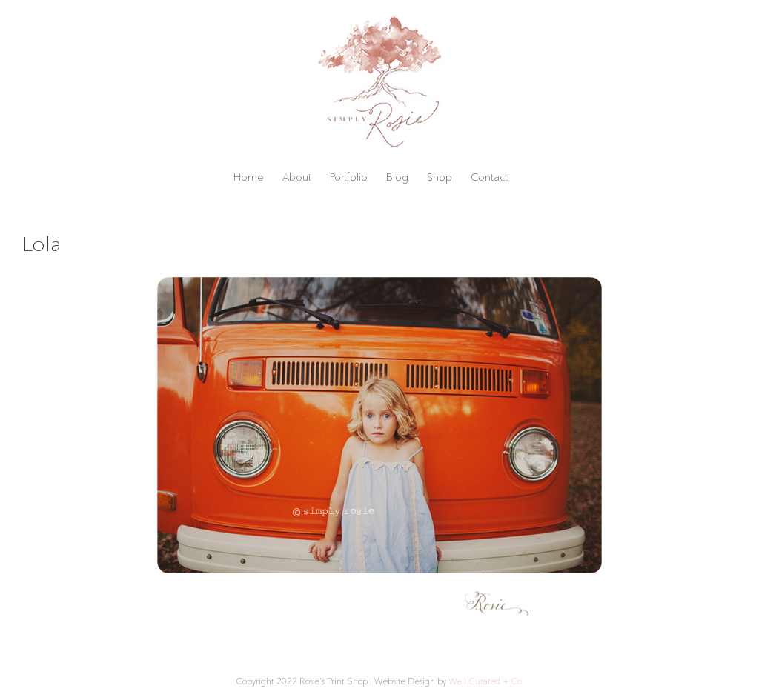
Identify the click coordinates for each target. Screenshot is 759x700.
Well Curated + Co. (486, 681)
